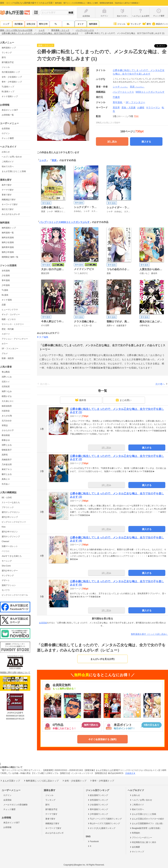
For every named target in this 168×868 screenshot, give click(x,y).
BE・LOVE (7, 498)
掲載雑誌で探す (9, 200)
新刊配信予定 (8, 62)
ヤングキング (8, 576)
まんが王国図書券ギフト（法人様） (147, 823)
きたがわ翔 (7, 416)
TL (56, 24)
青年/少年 (43, 24)
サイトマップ (137, 852)
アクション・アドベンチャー (15, 339)
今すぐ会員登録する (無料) (102, 739)
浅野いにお (7, 377)
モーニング (7, 561)
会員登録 (6, 129)
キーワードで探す (10, 204)
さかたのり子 (8, 430)
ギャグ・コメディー (11, 314)
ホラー (5, 344)
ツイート (162, 46)
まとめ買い (123, 400)
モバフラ (6, 590)
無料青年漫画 (8, 247)
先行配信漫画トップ (11, 72)
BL (68, 24)
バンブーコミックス (50, 222)
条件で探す (7, 185)
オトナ (81, 24)
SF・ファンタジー (10, 349)
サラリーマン (153, 108)
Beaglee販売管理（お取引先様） (145, 828)
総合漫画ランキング (98, 795)
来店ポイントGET (10, 110)
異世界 (116, 108)
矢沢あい (6, 484)
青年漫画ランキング (98, 809)
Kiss (4, 527)
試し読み (112, 142)
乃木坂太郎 (7, 464)
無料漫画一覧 (8, 233)
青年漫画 (6, 280)
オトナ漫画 (7, 300)
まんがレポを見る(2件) (102, 659)
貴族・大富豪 (129, 108)
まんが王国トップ (10, 781)
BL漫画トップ (8, 92)
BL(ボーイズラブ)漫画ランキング (104, 823)
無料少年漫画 (8, 252)
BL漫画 (5, 295)
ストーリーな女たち (11, 502)
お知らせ (6, 152)
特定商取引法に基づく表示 (143, 842)
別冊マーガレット (10, 546)
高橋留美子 (7, 460)
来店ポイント (160, 24)
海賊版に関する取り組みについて (15, 672)
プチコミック (8, 507)
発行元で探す (8, 209)
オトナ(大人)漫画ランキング (101, 828)
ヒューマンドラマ (10, 310)
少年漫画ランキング (98, 814)
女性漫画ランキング (98, 800)
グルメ (5, 353)
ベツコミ (6, 551)
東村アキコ (7, 469)
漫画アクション (9, 585)
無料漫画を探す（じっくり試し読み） (149, 634)
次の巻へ (160, 384)
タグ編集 (44, 337)
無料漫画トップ (9, 48)
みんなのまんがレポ (11, 214)
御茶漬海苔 (7, 406)
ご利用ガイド (8, 162)
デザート (6, 580)
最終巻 (81, 400)
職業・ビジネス (9, 319)
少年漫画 (6, 285)
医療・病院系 (8, 358)
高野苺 (5, 455)
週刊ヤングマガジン (11, 512)
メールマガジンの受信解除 (15, 805)
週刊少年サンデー (10, 571)
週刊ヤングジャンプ (11, 537)
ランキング (133, 24)
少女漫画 (6, 276)
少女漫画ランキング (98, 805)
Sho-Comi (6, 566)
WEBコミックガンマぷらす (75, 222)
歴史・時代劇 (8, 329)
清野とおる (7, 445)
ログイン (6, 133)
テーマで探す (8, 190)
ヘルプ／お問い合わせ (12, 157)
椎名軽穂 (6, 435)
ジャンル (119, 24)
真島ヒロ (6, 479)
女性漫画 (6, 271)
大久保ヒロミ (8, 401)
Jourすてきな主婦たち (12, 556)
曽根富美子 (7, 450)
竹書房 (116, 97)
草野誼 (5, 426)
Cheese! (5, 541)
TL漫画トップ (8, 87)
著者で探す (7, 195)
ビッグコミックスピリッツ (14, 522)
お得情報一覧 (8, 115)
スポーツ (6, 334)
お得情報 (7, 827)
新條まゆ (6, 440)
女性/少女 (31, 24)
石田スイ (6, 382)
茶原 (137, 87)
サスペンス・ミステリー (13, 324)
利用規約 (135, 833)
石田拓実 (6, 387)
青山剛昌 (6, 372)
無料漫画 (93, 24)
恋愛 (4, 305)
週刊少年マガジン (10, 532)
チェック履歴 (8, 138)
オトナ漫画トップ (10, 96)
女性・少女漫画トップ (12, 77)
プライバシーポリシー (141, 838)
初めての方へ (8, 166)
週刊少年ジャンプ (10, 517)
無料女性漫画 (8, 238)
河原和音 (6, 411)
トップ (6, 24)
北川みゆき (7, 421)
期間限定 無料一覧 (10, 257)
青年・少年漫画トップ (12, 82)
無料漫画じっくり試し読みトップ (41, 781)
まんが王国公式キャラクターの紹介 (147, 819)
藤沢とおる (7, 474)
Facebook (93, 841)
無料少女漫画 (8, 242)
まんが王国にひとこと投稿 (14, 171)
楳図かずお (7, 396)
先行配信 (18, 24)
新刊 (146, 24)
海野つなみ (7, 391)
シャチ (120, 87)
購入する (146, 142)
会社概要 (135, 847)
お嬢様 (141, 108)
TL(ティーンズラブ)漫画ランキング (105, 819)
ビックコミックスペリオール (15, 595)
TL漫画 (5, 290)
